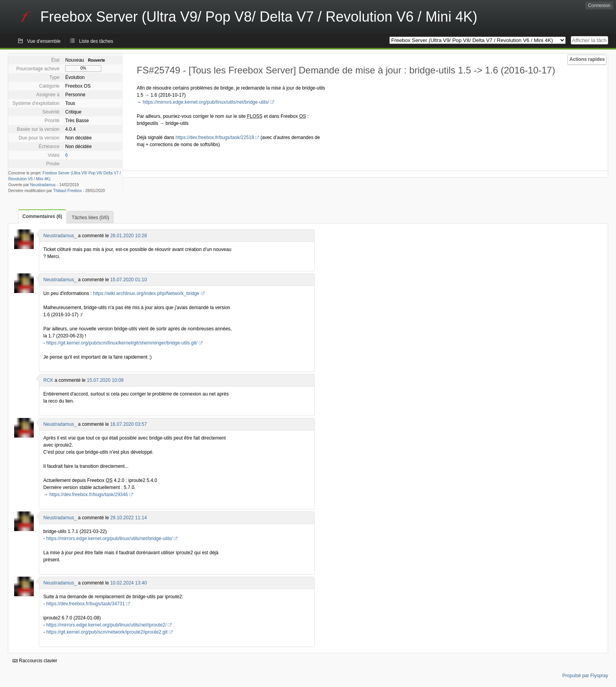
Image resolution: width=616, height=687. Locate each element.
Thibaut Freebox (67, 191)
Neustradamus (43, 185)
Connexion (599, 5)
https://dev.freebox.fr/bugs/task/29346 (89, 495)
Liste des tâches (96, 41)
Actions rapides (587, 59)
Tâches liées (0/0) (90, 218)
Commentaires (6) (42, 216)
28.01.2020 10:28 (128, 236)
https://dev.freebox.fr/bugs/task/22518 (215, 137)
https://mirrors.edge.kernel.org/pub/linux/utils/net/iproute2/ (106, 625)
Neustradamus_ (60, 236)
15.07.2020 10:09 (105, 380)
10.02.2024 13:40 (128, 583)
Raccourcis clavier (35, 661)
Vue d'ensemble (44, 41)
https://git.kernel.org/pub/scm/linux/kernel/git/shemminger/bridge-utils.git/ (122, 343)
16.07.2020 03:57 (128, 424)
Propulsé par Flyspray (585, 676)
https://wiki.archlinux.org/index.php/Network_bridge (146, 293)
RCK (48, 380)
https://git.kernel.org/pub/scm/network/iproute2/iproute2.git (107, 632)
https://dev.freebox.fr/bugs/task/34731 (86, 604)
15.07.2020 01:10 (128, 280)
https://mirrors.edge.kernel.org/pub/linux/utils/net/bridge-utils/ (206, 102)
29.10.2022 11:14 (128, 518)
